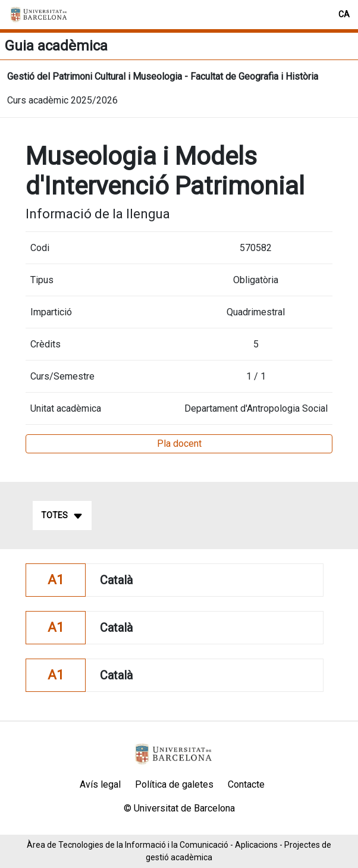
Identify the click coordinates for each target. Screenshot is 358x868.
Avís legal (100, 784)
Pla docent (179, 444)
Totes (62, 516)
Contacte (246, 784)
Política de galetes (174, 784)
